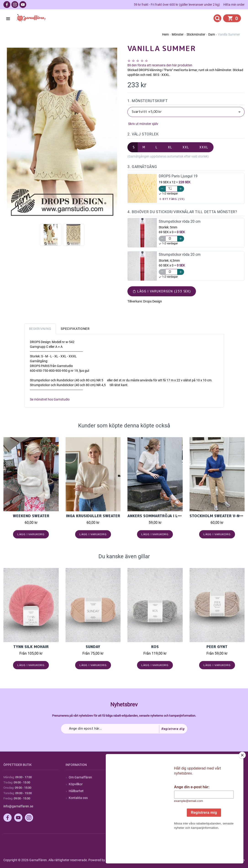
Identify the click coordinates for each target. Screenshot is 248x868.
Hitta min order (234, 5)
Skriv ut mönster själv (143, 124)
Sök (133, 777)
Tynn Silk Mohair (31, 647)
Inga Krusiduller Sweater (93, 516)
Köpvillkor (76, 784)
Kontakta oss (78, 798)
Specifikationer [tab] (75, 329)
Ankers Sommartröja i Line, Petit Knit (167, 516)
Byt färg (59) (172, 199)
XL (170, 147)
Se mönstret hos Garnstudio (50, 399)
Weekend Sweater (31, 516)
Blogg (135, 784)
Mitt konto (200, 777)
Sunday (93, 647)
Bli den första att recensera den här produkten (160, 65)
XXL (186, 147)
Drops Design (153, 301)
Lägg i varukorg (31, 534)
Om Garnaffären (80, 777)
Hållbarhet (76, 791)
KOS (155, 647)
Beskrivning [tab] (40, 329)
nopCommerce (116, 860)
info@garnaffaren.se (18, 806)
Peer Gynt (217, 647)
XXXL (204, 147)
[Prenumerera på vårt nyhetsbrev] (124, 729)
